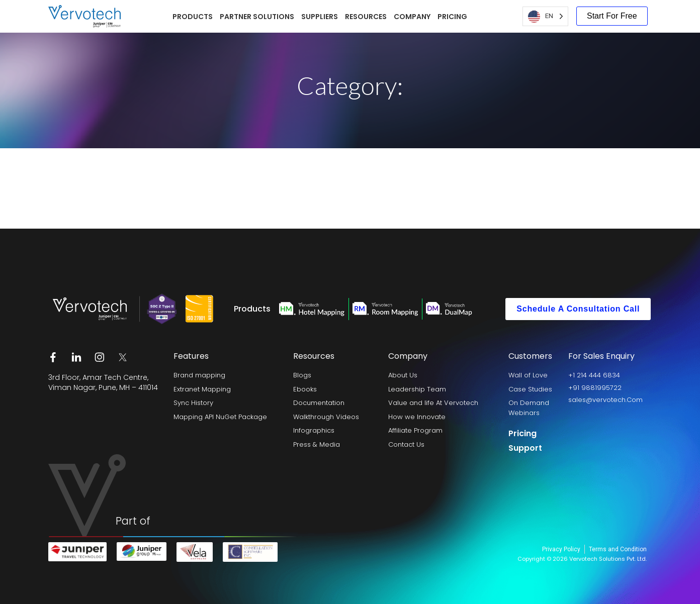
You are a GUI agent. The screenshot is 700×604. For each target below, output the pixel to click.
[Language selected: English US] (545, 16)
